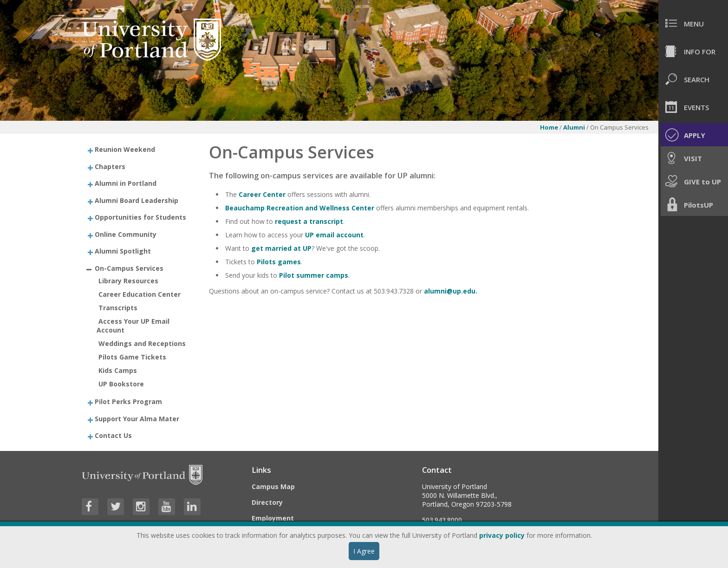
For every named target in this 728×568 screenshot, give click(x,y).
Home (549, 127)
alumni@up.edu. (451, 291)
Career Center (262, 194)
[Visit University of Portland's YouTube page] (167, 507)
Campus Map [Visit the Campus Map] (273, 486)
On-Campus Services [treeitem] (129, 268)
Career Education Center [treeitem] (140, 294)
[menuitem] (693, 23)
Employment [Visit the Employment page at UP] (273, 518)
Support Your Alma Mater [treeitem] (137, 418)
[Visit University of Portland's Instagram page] (141, 507)
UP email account (334, 235)
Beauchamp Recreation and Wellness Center (300, 208)
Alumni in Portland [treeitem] (126, 183)
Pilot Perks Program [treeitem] (128, 402)
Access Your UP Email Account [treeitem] (133, 326)
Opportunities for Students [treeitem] (140, 217)
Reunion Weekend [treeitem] (125, 149)
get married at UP (281, 248)
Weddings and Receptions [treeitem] (142, 343)
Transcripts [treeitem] (118, 308)
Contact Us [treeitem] (113, 435)
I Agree (364, 551)
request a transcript (309, 221)
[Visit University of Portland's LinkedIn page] (192, 507)
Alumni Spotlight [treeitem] (123, 251)
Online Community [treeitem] (126, 234)
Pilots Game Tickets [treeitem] (132, 357)
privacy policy (502, 535)
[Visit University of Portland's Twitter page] (116, 507)
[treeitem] (138, 149)
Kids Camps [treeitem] (118, 370)
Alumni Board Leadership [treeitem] (136, 200)
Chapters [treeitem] (110, 166)
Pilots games (279, 262)
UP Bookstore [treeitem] (121, 384)
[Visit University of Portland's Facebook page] (90, 507)
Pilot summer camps (314, 275)
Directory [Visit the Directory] (267, 502)
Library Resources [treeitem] (128, 281)
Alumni (574, 127)
